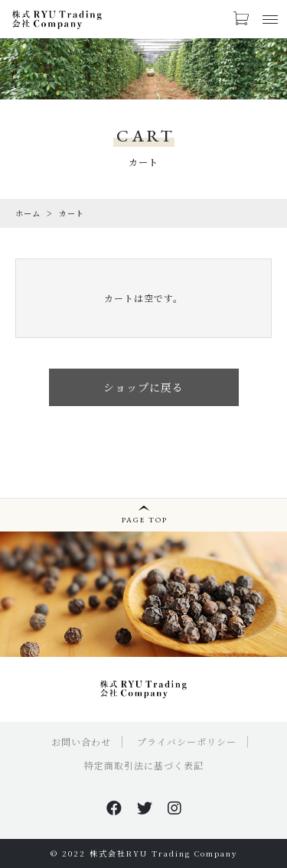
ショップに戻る (143, 387)
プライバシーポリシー (187, 741)
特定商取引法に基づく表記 (144, 765)
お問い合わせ (81, 741)
